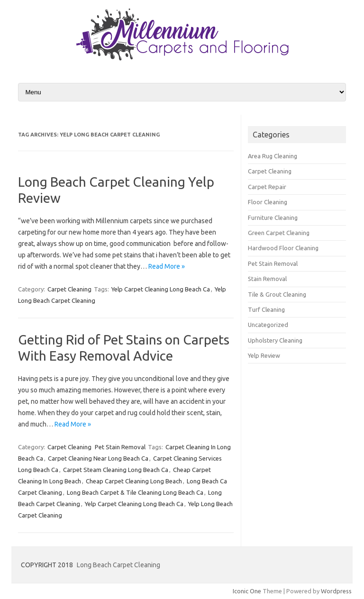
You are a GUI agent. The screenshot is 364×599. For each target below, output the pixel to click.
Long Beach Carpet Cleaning (118, 565)
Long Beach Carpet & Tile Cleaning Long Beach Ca (135, 492)
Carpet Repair (267, 187)
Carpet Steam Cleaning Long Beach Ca (116, 470)
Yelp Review (264, 355)
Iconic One (247, 591)
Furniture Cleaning (273, 218)
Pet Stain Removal (120, 447)
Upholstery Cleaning (275, 340)
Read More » (167, 266)
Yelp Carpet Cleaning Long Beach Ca (161, 289)
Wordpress (336, 591)
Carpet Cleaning (69, 289)
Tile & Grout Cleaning (277, 294)
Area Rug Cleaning (273, 156)
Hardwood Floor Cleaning (283, 248)
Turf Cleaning (266, 309)
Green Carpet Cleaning (279, 233)
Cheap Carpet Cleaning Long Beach (134, 481)
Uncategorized (268, 325)
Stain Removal (267, 279)
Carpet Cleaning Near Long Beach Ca (98, 458)
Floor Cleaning (268, 202)
